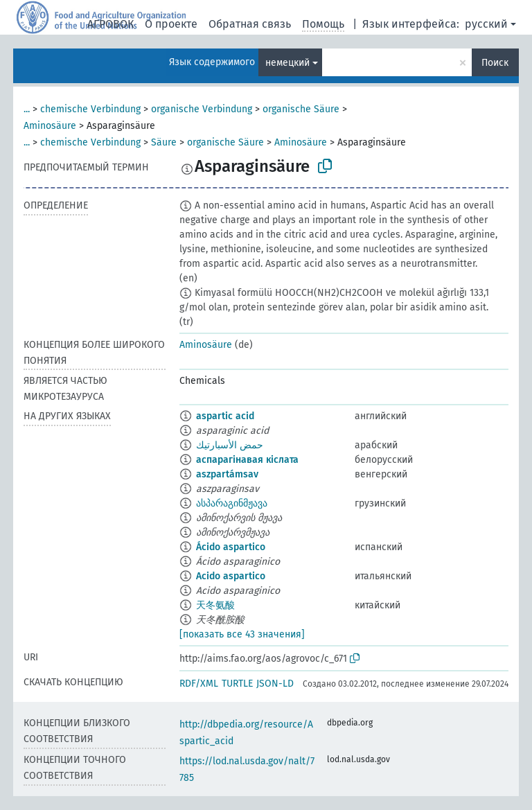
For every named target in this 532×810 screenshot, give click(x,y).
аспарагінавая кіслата (247, 460)
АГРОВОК (110, 24)
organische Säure (301, 109)
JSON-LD (275, 684)
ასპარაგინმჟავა (232, 503)
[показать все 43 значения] (242, 634)
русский (486, 24)
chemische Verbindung (90, 109)
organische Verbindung (202, 109)
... (27, 109)
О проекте (171, 24)
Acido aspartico (231, 576)
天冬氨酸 (215, 605)
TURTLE (237, 684)
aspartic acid (225, 416)
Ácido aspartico (231, 547)
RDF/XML (199, 684)
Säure (164, 142)
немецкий (287, 63)
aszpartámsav (227, 474)
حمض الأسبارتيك (230, 445)
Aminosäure (50, 126)
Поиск (495, 63)
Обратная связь (250, 24)
